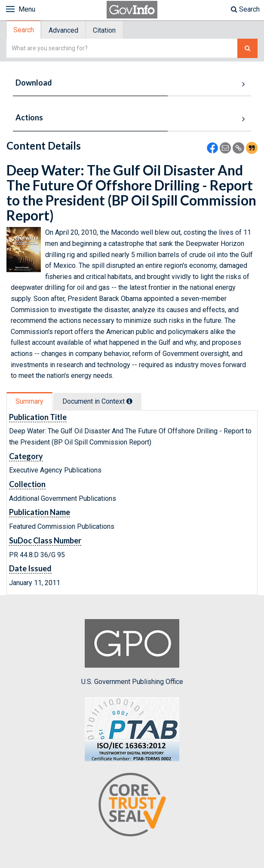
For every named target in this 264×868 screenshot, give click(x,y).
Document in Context (97, 401)
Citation (104, 30)
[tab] (24, 30)
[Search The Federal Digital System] (247, 48)
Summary (29, 401)
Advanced (63, 30)
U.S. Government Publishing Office (132, 652)
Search (245, 9)
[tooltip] (129, 401)
